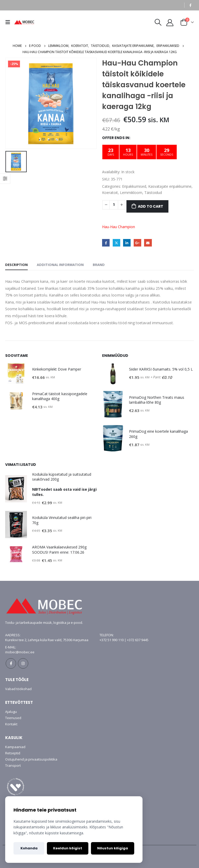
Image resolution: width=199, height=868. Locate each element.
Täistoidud (153, 193)
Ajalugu (11, 712)
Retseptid (13, 753)
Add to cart (151, 206)
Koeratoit (110, 193)
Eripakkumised (134, 186)
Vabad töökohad (18, 689)
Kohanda (29, 848)
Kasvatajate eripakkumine (170, 186)
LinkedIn (127, 243)
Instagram (23, 663)
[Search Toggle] (158, 22)
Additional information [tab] (60, 265)
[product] (16, 374)
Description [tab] (16, 265)
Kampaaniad (15, 747)
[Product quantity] (114, 205)
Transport (13, 765)
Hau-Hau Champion (119, 227)
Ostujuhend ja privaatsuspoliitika (31, 759)
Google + (137, 243)
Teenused (13, 718)
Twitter (116, 243)
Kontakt (11, 724)
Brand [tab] (99, 265)
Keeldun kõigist (68, 848)
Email (148, 243)
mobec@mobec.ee (20, 652)
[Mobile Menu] (9, 22)
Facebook (106, 243)
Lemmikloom (131, 193)
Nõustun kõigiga (113, 848)
